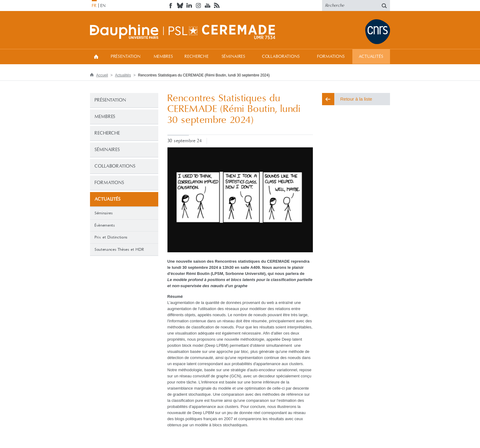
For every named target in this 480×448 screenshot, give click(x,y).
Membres (163, 57)
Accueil (96, 56)
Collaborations (281, 57)
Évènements (105, 225)
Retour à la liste (356, 99)
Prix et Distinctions (111, 237)
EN (103, 6)
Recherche (197, 57)
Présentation (126, 57)
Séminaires (234, 57)
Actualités (371, 57)
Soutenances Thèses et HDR (119, 250)
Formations (331, 57)
